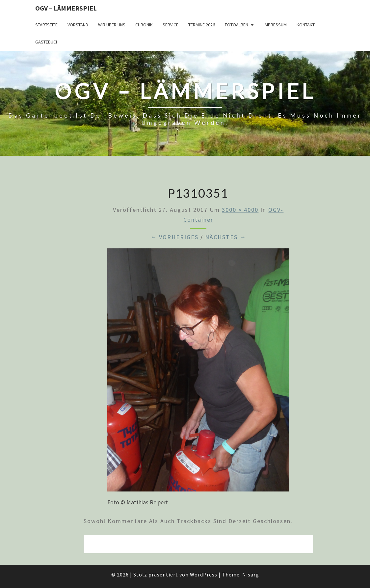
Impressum (275, 25)
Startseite (46, 25)
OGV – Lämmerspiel (66, 8)
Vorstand (78, 25)
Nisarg (251, 574)
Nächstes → (226, 237)
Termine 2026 (202, 25)
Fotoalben (237, 25)
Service (171, 25)
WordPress (204, 574)
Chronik (144, 25)
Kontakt (306, 25)
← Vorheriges (174, 237)
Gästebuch (47, 42)
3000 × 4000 (240, 210)
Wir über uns (112, 25)
